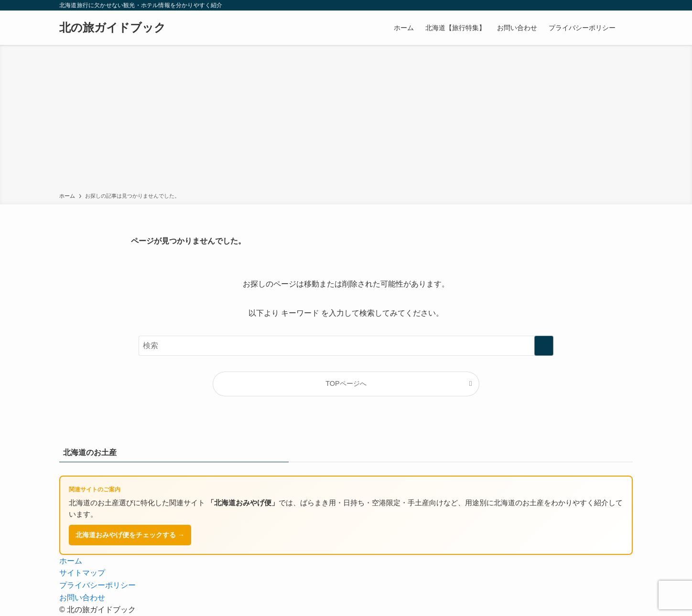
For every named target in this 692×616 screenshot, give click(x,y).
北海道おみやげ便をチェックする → (130, 535)
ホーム (71, 561)
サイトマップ (82, 573)
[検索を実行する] (544, 346)
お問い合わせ (82, 598)
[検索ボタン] (627, 28)
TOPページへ (346, 383)
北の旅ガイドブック (113, 28)
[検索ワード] (346, 346)
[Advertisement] (346, 120)
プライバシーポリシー (97, 585)
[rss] (627, 5)
